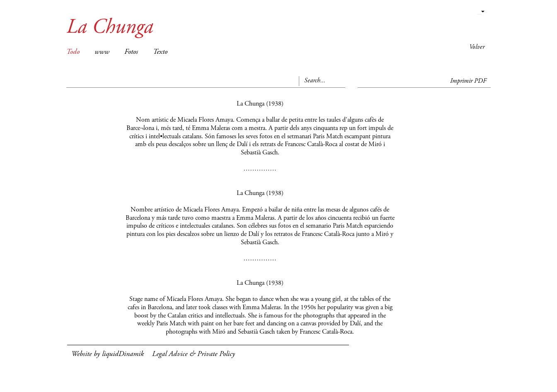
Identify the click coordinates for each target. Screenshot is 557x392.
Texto (160, 52)
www (102, 52)
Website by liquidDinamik (108, 354)
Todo (73, 52)
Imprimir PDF (468, 81)
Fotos (131, 52)
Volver (477, 47)
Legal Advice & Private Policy (194, 354)
